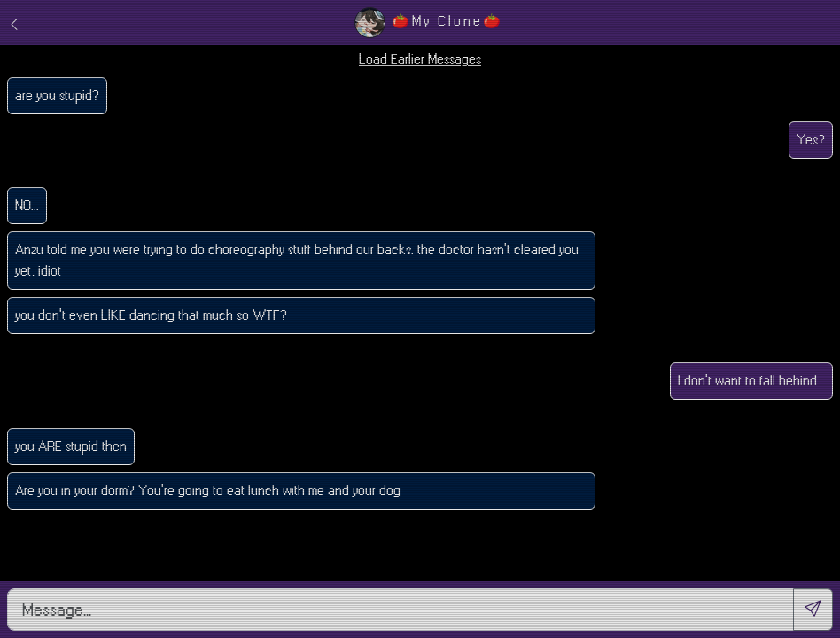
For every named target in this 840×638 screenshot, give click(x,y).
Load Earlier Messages (420, 59)
